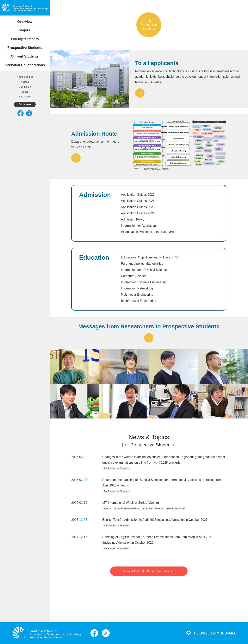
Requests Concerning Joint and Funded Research (25, 70)
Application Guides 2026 (138, 201)
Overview (25, 22)
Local (25, 92)
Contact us (25, 87)
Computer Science (134, 276)
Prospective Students (25, 48)
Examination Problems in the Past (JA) (147, 232)
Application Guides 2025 (138, 207)
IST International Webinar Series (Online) (131, 503)
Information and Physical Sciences (145, 270)
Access (25, 82)
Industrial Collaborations (25, 65)
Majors (25, 30)
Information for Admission (138, 226)
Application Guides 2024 (138, 213)
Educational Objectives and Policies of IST (150, 257)
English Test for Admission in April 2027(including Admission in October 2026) (155, 520)
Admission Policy (133, 219)
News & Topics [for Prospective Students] (149, 571)
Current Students (25, 56)
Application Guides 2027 (138, 195)
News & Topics (25, 77)
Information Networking (137, 288)
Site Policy (25, 97)
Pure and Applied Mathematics (142, 264)
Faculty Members (25, 39)
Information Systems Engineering (144, 282)
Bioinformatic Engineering (139, 301)
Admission (95, 195)
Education (94, 257)
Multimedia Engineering (137, 295)
